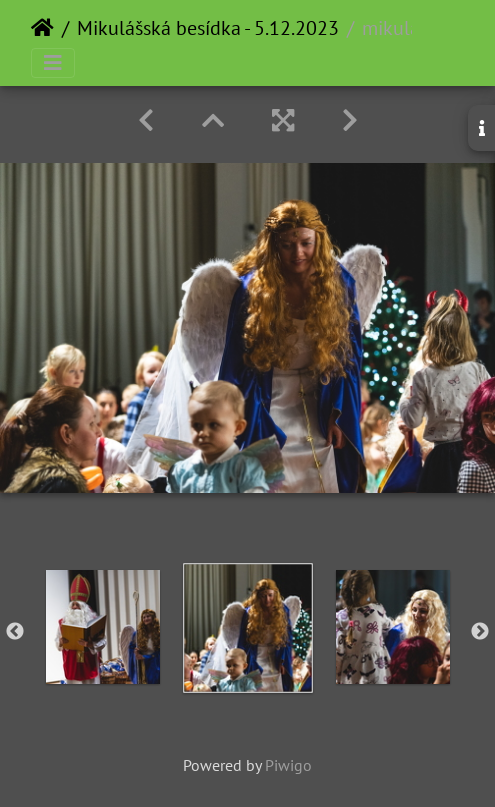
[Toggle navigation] (53, 63)
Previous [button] (15, 632)
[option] (102, 627)
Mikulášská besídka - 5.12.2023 (208, 28)
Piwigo (288, 765)
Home (42, 28)
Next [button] (480, 632)
